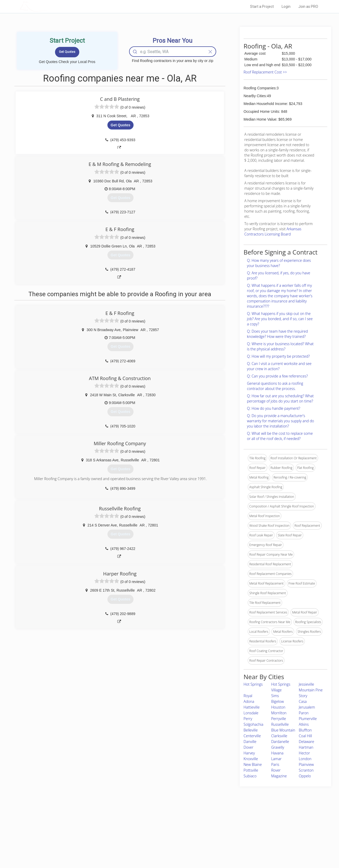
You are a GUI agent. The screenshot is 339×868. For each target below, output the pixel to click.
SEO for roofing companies (249, 847)
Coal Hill (305, 736)
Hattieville (252, 707)
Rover (276, 770)
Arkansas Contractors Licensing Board (273, 231)
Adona (249, 701)
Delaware (307, 742)
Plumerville (308, 719)
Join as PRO (308, 7)
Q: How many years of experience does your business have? (279, 263)
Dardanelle (280, 742)
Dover (249, 747)
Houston (278, 707)
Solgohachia (253, 724)
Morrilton (279, 713)
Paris (275, 764)
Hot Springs (253, 684)
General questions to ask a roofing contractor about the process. (275, 386)
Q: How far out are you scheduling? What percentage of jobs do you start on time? (280, 398)
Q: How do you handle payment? (274, 408)
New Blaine (253, 764)
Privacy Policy (240, 830)
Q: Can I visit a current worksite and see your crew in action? (279, 366)
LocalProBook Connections (249, 841)
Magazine (279, 776)
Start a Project (262, 7)
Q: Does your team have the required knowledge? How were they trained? (277, 334)
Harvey (249, 753)
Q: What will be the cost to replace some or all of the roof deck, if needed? (280, 436)
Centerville (252, 736)
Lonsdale (251, 713)
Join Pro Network (155, 824)
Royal (248, 696)
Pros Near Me (80, 830)
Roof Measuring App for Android (165, 847)
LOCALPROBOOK (50, 6)
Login (286, 7)
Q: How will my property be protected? (278, 356)
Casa (303, 701)
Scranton (306, 770)
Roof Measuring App (157, 836)
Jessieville (307, 684)
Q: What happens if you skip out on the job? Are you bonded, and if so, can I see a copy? (280, 319)
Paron (304, 713)
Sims (275, 696)
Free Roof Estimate (84, 841)
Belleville (251, 730)
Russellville (280, 724)
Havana (277, 753)
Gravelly (278, 747)
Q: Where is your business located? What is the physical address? (280, 346)
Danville (250, 742)
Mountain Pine (311, 690)
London (305, 759)
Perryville (279, 719)
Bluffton (305, 730)
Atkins (304, 724)
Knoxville (251, 759)
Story (303, 696)
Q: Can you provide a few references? (277, 376)
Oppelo (305, 776)
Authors (235, 836)
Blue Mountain (283, 730)
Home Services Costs (86, 824)
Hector (304, 753)
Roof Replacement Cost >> (265, 72)
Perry (248, 719)
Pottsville (251, 770)
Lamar (276, 759)
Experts (148, 830)
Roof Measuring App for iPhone (165, 841)
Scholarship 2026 (242, 824)
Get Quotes (120, 125)
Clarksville (279, 736)
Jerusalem (307, 707)
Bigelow (277, 701)
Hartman (306, 747)
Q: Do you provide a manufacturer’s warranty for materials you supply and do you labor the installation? (280, 421)
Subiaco (250, 776)
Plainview (306, 764)
